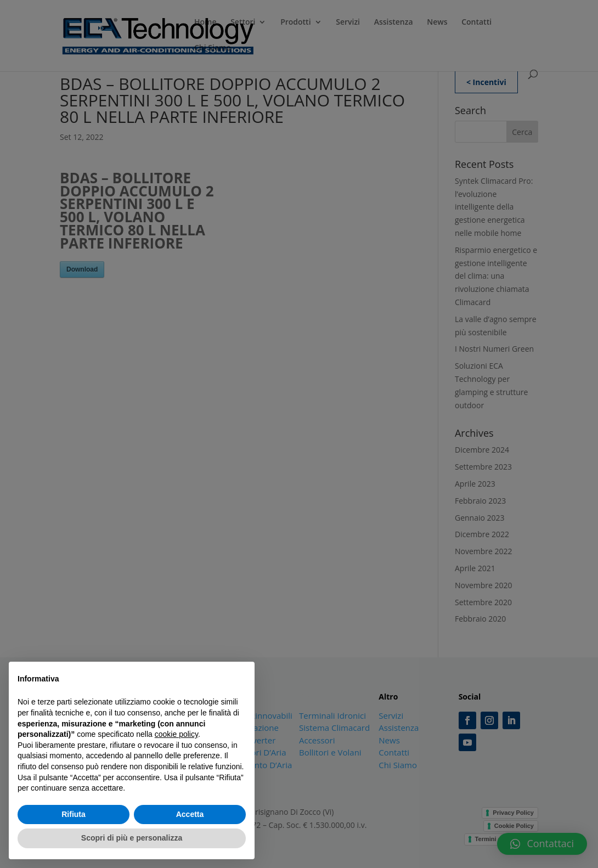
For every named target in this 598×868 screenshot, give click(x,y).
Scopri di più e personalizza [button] (132, 838)
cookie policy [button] (176, 734)
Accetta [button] (190, 814)
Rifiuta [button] (74, 814)
